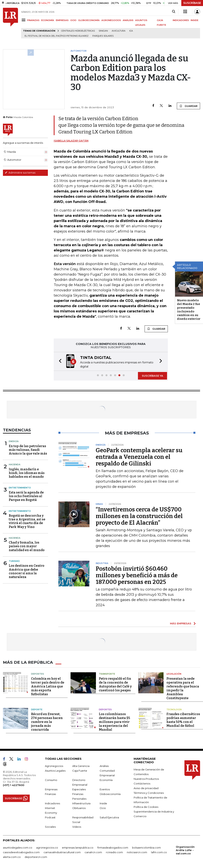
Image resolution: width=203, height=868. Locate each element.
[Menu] (24, 20)
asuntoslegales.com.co (18, 847)
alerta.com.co (12, 857)
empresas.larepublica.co (78, 847)
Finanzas (50, 794)
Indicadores (52, 803)
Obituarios (79, 808)
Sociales (50, 827)
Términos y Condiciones (149, 793)
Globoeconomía (110, 794)
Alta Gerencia (81, 766)
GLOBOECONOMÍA (89, 20)
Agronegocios (54, 766)
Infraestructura (81, 803)
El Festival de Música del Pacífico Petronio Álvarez (57, 36)
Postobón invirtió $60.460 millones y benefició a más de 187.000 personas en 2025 (137, 575)
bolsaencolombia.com (146, 847)
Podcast (50, 817)
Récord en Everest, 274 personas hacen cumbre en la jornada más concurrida (47, 722)
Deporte (37, 709)
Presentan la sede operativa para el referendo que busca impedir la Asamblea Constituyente (183, 688)
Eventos (105, 789)
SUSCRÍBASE (192, 3)
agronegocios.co (47, 847)
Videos (77, 827)
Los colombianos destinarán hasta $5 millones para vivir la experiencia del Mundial (114, 722)
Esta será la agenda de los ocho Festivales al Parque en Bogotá (26, 496)
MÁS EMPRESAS (181, 623)
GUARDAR (188, 106)
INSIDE (195, 20)
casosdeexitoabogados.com (21, 852)
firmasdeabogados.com (113, 847)
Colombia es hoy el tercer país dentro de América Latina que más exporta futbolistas (48, 686)
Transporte (107, 674)
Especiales (79, 789)
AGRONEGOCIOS (111, 20)
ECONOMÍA (48, 20)
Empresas (51, 789)
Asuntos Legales (55, 770)
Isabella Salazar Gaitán (71, 141)
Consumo (51, 780)
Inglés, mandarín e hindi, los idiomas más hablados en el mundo (27, 473)
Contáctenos (142, 783)
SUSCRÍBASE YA (152, 376)
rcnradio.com (114, 852)
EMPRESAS (62, 20)
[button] (59, 361)
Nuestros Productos (146, 779)
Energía (14, 441)
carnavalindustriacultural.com (62, 852)
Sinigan (103, 31)
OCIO (73, 20)
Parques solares (103, 36)
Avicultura (119, 31)
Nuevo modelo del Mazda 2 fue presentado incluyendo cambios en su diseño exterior (189, 310)
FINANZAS (33, 20)
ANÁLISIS (128, 20)
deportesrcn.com (36, 857)
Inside (103, 803)
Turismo (14, 561)
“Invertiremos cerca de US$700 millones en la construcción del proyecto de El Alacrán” (139, 516)
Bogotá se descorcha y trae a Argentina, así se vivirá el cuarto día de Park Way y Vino (27, 521)
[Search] (174, 12)
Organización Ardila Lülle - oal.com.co (185, 850)
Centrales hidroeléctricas (78, 31)
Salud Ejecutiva (109, 817)
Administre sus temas (20, 173)
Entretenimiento (20, 488)
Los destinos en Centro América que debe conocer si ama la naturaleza (27, 571)
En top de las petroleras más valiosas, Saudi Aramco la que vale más (28, 450)
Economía (106, 780)
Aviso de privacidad (146, 788)
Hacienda (15, 464)
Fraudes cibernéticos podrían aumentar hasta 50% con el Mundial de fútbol (183, 720)
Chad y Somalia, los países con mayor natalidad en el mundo (27, 546)
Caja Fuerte (80, 770)
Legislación (174, 674)
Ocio (103, 808)
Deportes (38, 674)
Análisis (104, 766)
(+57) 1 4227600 (14, 785)
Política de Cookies (146, 807)
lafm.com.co (159, 852)
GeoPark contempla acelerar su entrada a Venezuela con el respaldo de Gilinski (139, 457)
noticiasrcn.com (137, 852)
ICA (131, 31)
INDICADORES (181, 20)
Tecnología (174, 709)
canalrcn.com (93, 852)
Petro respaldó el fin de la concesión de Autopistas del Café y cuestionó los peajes (115, 684)
